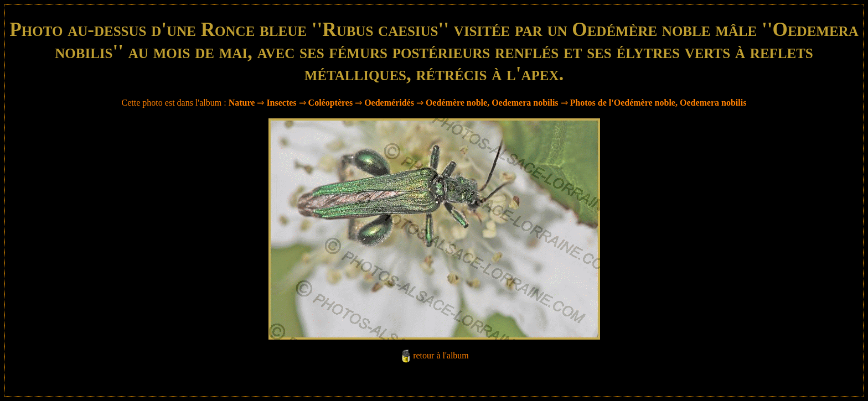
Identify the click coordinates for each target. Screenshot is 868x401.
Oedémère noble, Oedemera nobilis (492, 103)
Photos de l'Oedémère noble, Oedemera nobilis (658, 103)
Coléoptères (331, 103)
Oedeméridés (389, 103)
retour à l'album (441, 355)
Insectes (281, 103)
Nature (242, 103)
